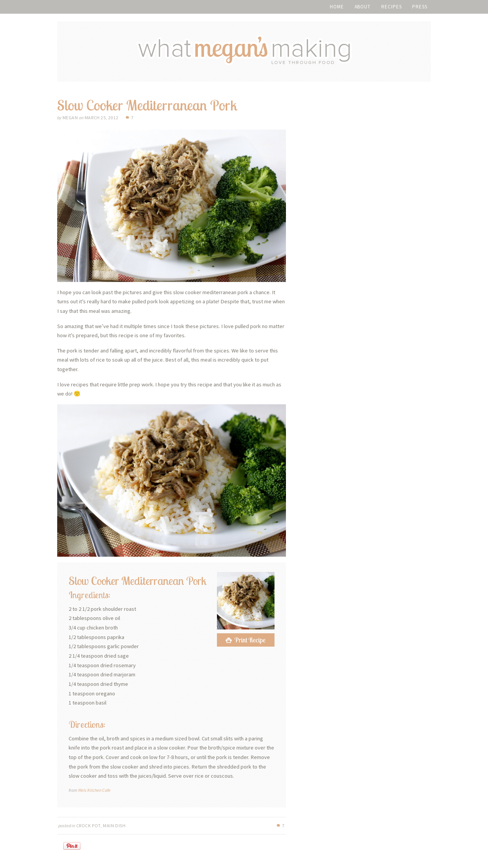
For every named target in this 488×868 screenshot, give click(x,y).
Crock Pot (88, 826)
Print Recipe (250, 640)
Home (337, 7)
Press (420, 7)
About (363, 7)
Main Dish (114, 826)
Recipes (391, 7)
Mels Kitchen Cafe (94, 790)
